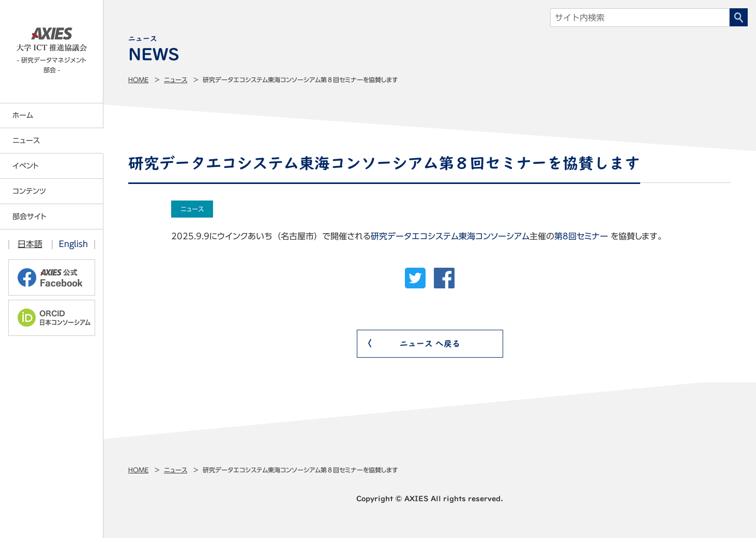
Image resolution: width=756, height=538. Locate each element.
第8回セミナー (581, 236)
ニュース (176, 80)
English (73, 244)
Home (138, 80)
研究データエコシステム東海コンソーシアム (450, 236)
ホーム (23, 115)
